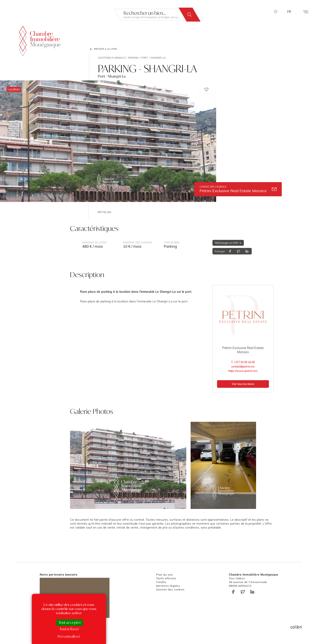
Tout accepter (70, 622)
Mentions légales (168, 586)
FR (289, 12)
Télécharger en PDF (228, 243)
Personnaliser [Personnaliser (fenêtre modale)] (69, 636)
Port (145, 58)
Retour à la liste (103, 49)
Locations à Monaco (112, 58)
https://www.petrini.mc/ (243, 371)
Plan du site (165, 575)
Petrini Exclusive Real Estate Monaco (238, 189)
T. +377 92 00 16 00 (243, 362)
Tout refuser (69, 629)
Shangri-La (158, 58)
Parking (133, 58)
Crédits (161, 582)
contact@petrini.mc (243, 367)
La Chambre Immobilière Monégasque (40, 40)
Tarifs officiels (166, 578)
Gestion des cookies (170, 589)
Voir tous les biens (243, 384)
